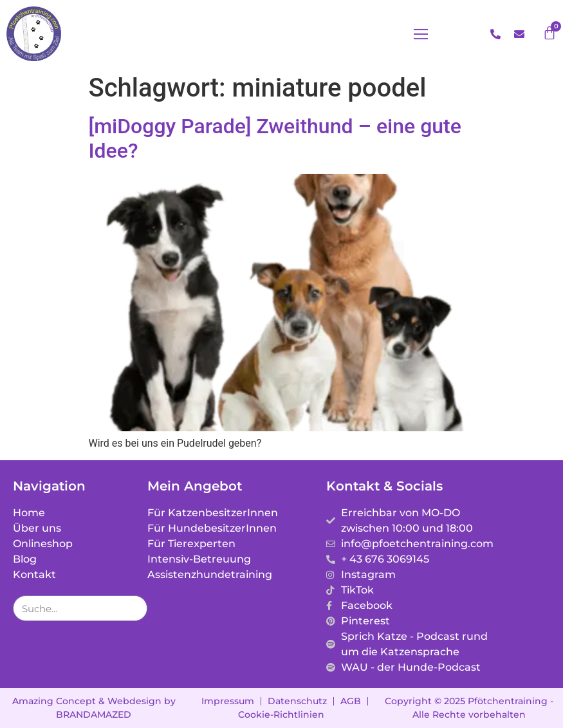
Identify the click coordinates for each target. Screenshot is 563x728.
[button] (421, 34)
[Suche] (134, 608)
